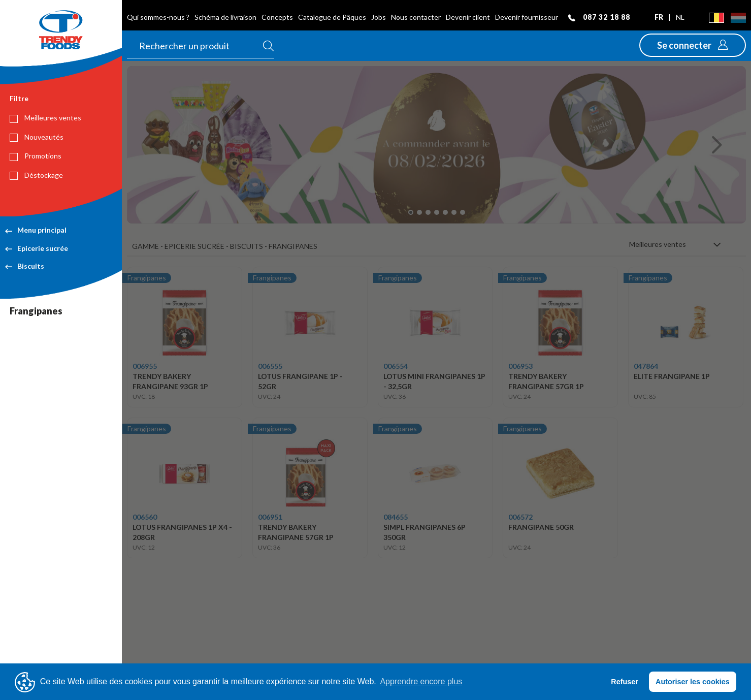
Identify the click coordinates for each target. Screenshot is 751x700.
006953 (520, 366)
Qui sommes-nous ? (158, 17)
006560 (145, 517)
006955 (145, 366)
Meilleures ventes (45, 118)
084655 (396, 517)
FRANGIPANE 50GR (541, 527)
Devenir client (468, 17)
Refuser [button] (625, 682)
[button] (693, 45)
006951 (270, 517)
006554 (396, 366)
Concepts (277, 17)
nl (680, 17)
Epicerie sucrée (37, 248)
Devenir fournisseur (527, 17)
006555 (270, 366)
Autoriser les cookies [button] (693, 682)
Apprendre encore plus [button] (421, 681)
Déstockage (36, 175)
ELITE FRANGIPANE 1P (672, 376)
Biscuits (25, 266)
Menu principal (36, 230)
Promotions (36, 156)
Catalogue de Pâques (332, 17)
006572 (520, 517)
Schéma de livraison (225, 17)
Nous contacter (416, 17)
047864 (646, 366)
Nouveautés (37, 137)
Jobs (379, 17)
